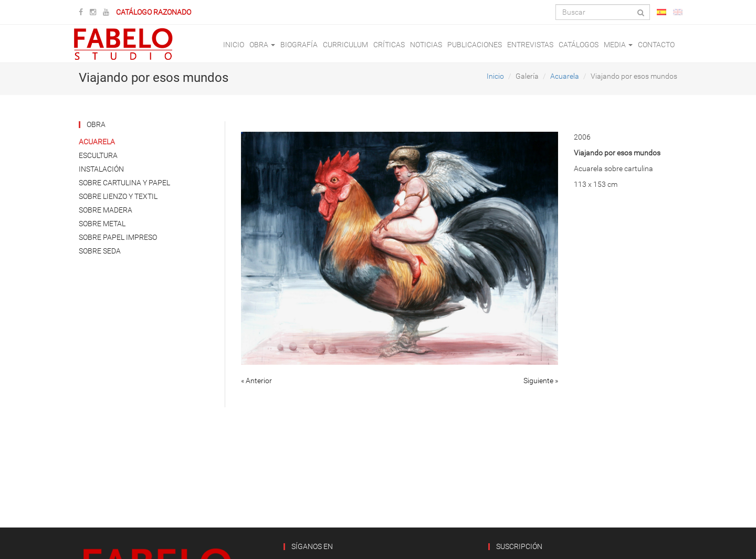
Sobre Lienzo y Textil (118, 196)
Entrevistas (530, 45)
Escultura (98, 155)
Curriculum (345, 45)
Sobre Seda (100, 251)
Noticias (426, 45)
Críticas (389, 45)
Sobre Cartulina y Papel (124, 183)
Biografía (299, 45)
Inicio (234, 45)
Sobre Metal (102, 224)
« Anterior (256, 381)
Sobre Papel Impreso (118, 237)
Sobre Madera (106, 210)
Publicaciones (475, 45)
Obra (262, 45)
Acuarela (565, 76)
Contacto (656, 45)
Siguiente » (541, 381)
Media (618, 45)
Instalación (101, 169)
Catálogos (579, 45)
